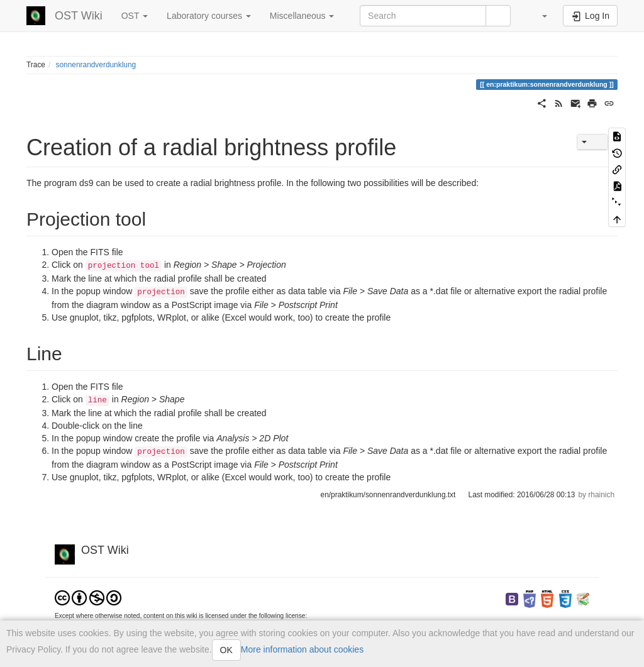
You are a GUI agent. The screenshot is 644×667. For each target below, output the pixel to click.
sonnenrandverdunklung (96, 65)
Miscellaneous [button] (302, 16)
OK (226, 650)
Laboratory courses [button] (209, 16)
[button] (538, 16)
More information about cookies (302, 649)
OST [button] (135, 16)
